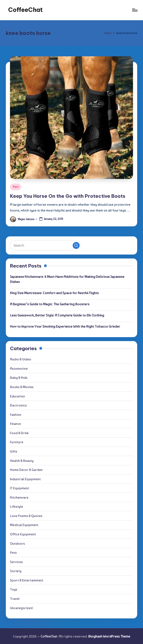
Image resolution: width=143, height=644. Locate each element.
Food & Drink (19, 433)
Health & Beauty (22, 461)
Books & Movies (22, 387)
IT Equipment (20, 488)
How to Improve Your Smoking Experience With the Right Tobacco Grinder (65, 326)
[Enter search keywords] (46, 245)
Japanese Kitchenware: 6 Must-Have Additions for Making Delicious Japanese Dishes (67, 279)
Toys (14, 589)
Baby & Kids (19, 377)
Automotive (19, 368)
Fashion (16, 414)
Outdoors (17, 543)
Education (17, 396)
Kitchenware (19, 497)
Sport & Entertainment (27, 580)
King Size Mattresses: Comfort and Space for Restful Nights (54, 293)
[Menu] (134, 10)
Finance (15, 424)
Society (16, 571)
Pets (16, 187)
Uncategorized (21, 608)
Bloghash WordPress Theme (109, 636)
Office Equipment (23, 534)
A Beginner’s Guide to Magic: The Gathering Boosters (50, 304)
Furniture (17, 442)
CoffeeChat (26, 10)
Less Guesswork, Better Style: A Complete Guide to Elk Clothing (57, 315)
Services (16, 562)
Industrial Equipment (25, 479)
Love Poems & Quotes (26, 516)
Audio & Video (21, 359)
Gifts (14, 451)
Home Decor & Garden (26, 470)
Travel (15, 599)
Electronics (18, 405)
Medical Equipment (24, 525)
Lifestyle (17, 506)
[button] (76, 245)
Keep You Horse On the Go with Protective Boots (68, 196)
